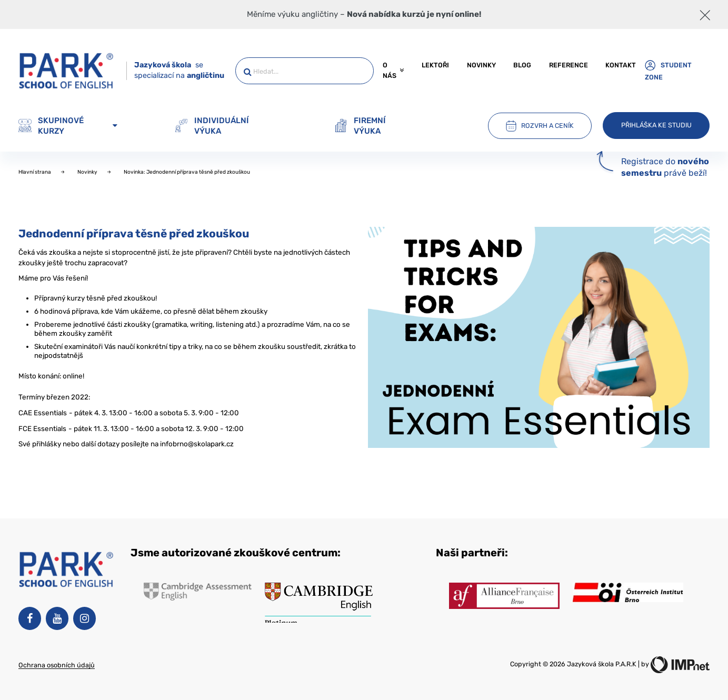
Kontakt (621, 65)
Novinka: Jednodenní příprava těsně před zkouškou (187, 172)
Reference (569, 65)
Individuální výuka (212, 126)
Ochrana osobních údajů (57, 665)
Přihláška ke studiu (656, 125)
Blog (522, 65)
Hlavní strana (35, 172)
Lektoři (435, 65)
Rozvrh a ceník (540, 126)
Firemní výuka (360, 126)
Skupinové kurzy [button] (68, 126)
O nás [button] (393, 70)
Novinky (481, 65)
